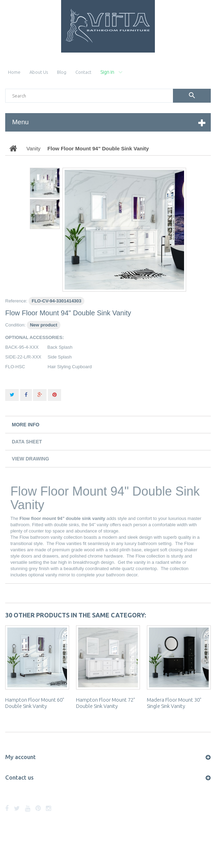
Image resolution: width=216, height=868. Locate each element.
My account (20, 757)
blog (62, 72)
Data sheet (27, 442)
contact (83, 72)
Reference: (16, 301)
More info (26, 425)
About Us (39, 72)
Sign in (107, 72)
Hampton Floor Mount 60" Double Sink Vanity (35, 703)
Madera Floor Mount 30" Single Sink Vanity (174, 703)
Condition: (15, 325)
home (14, 72)
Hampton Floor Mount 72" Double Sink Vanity (106, 703)
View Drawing (30, 459)
